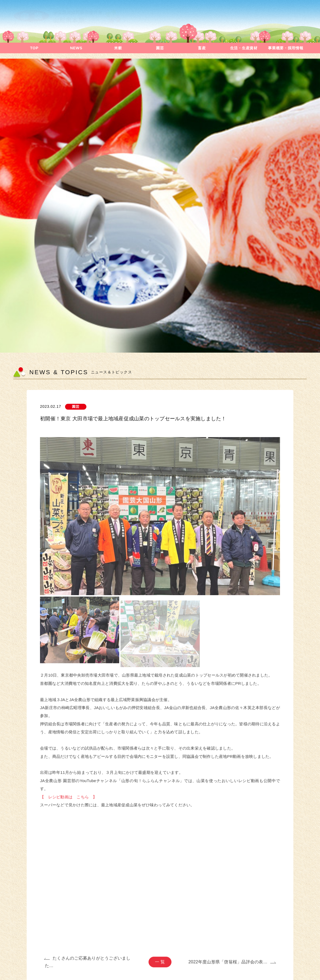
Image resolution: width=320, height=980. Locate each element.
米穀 (118, 48)
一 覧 (160, 965)
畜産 (202, 48)
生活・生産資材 (244, 48)
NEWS (76, 48)
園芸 (160, 48)
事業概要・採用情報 (286, 48)
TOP (34, 48)
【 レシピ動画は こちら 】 (69, 800)
